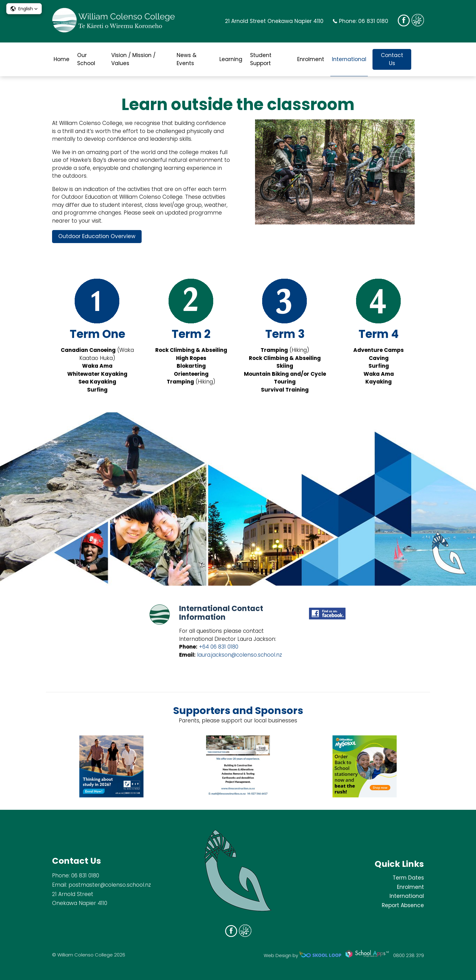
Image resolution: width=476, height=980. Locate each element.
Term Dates (408, 878)
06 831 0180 (373, 21)
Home (62, 59)
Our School (86, 59)
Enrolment (311, 59)
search (421, 59)
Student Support (261, 59)
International (349, 59)
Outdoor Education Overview (97, 236)
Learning (231, 59)
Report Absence (403, 905)
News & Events (187, 59)
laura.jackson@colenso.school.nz (240, 655)
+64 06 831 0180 (219, 647)
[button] (24, 9)
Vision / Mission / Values (133, 59)
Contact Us (392, 59)
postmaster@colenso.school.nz (110, 885)
